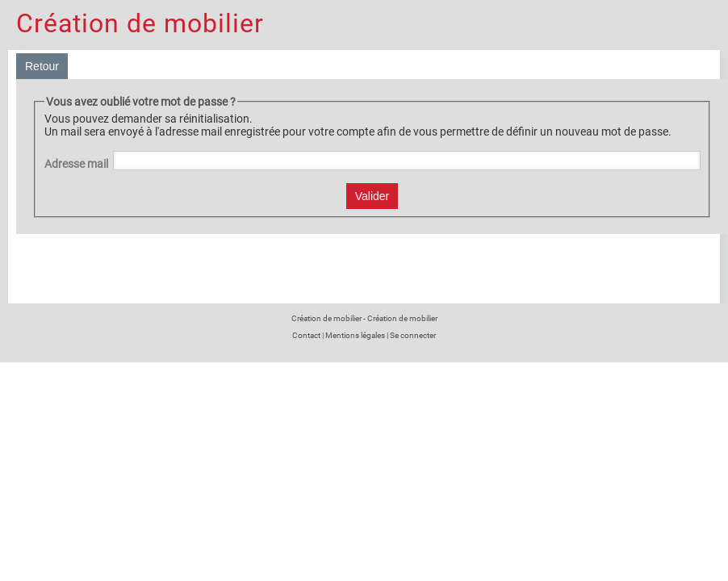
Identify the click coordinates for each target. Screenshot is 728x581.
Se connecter (413, 335)
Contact (306, 335)
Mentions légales (355, 335)
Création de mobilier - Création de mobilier (364, 318)
